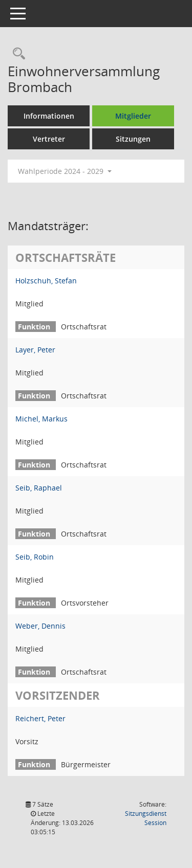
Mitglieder (133, 116)
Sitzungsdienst (146, 818)
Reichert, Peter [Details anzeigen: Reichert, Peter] (40, 718)
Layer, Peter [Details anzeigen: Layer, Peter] (35, 350)
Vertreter (49, 139)
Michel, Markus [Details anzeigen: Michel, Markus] (41, 419)
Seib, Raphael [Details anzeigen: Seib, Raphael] (39, 488)
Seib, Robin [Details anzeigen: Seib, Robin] (35, 557)
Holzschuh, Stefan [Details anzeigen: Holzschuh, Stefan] (46, 281)
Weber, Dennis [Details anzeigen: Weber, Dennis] (40, 626)
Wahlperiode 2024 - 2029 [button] (65, 171)
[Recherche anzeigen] (16, 54)
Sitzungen (133, 139)
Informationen (49, 116)
